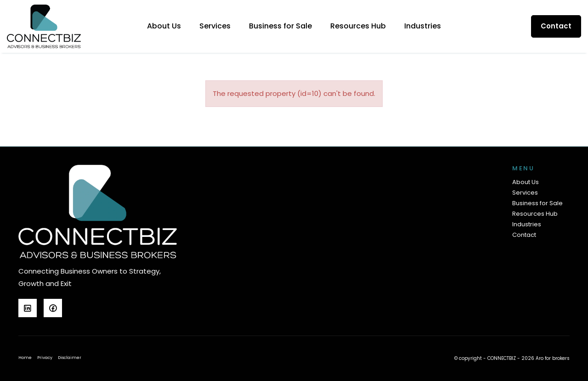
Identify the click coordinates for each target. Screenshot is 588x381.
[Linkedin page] (31, 309)
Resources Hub (358, 26)
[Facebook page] (55, 309)
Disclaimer (70, 358)
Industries (423, 26)
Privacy (45, 358)
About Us (164, 26)
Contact (556, 26)
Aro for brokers (553, 358)
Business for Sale (280, 26)
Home (25, 358)
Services (215, 26)
